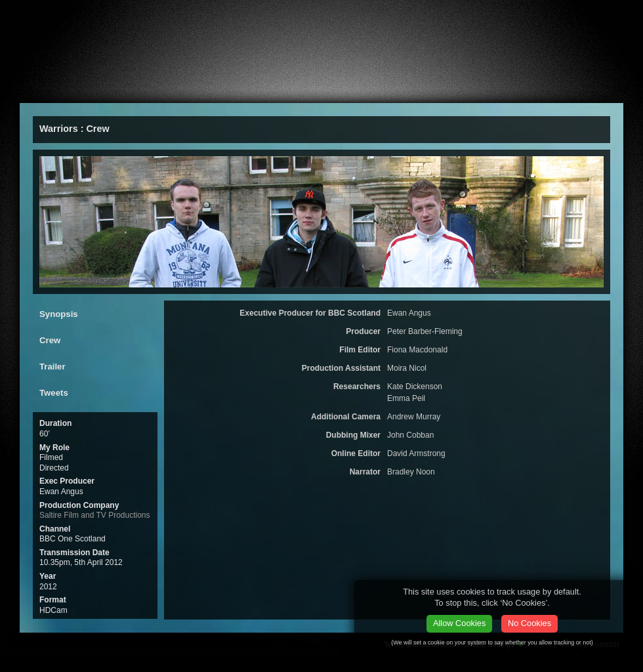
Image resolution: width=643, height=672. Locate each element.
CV (314, 89)
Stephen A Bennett (85, 18)
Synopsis (59, 314)
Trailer (52, 367)
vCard (537, 16)
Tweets (54, 393)
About (57, 89)
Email (443, 13)
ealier (243, 89)
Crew (50, 340)
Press (178, 89)
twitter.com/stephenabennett (593, 16)
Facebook (568, 16)
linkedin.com (617, 16)
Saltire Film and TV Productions (95, 515)
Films (119, 89)
